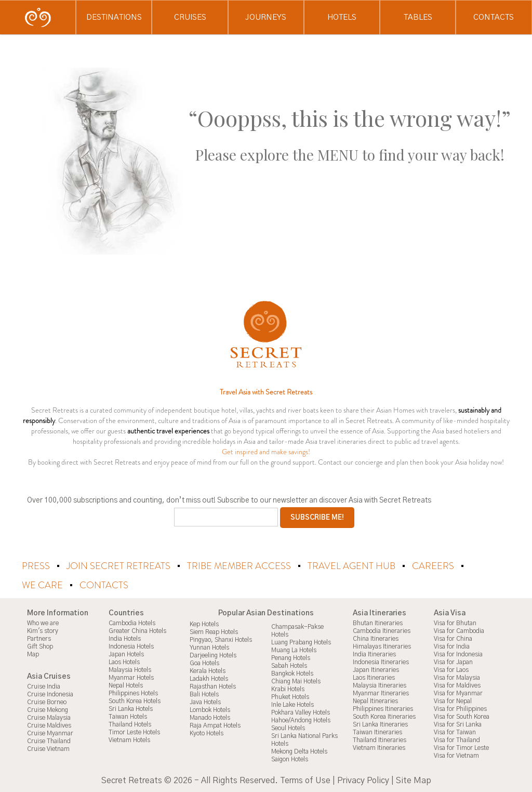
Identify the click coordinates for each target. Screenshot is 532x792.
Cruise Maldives (49, 725)
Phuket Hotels (290, 696)
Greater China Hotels (137, 630)
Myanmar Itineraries (381, 693)
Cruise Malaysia (49, 717)
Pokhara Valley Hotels (301, 712)
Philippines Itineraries (383, 708)
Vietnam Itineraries (379, 747)
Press (37, 566)
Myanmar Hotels (131, 677)
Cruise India (44, 686)
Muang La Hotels (294, 650)
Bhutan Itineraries (378, 623)
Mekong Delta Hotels (299, 751)
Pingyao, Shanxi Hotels (221, 639)
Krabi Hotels (288, 689)
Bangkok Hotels (292, 673)
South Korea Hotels (135, 701)
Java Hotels (205, 702)
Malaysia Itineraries (380, 685)
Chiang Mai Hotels (296, 681)
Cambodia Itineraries (382, 630)
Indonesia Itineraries (381, 662)
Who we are (43, 623)
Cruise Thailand (49, 741)
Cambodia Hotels (132, 623)
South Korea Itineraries (384, 716)
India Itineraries (374, 654)
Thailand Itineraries (380, 740)
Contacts (104, 585)
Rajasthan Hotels (213, 686)
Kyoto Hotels (207, 733)
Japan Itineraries (376, 669)
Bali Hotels (204, 694)
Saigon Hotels (290, 759)
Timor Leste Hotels (134, 732)
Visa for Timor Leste (461, 747)
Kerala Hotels (208, 670)
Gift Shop (40, 646)
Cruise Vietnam (48, 748)
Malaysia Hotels (130, 669)
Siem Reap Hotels (214, 631)
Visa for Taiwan (455, 732)
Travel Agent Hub (353, 566)
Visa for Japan (453, 662)
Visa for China (453, 638)
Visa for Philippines (460, 708)
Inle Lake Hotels (292, 704)
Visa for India (452, 646)
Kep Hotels (204, 624)
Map (33, 654)
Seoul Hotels (288, 728)
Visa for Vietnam (456, 755)
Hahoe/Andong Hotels (301, 720)
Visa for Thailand (457, 740)
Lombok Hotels (210, 709)
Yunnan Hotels (209, 647)
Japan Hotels (126, 654)
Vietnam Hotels (129, 740)
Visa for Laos (451, 669)
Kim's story (43, 630)
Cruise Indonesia (50, 694)
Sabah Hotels (289, 665)
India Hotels (125, 638)
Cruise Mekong (48, 709)
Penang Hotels (291, 657)
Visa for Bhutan (455, 623)
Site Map (414, 780)
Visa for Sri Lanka (458, 724)
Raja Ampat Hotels (215, 725)
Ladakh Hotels (209, 678)
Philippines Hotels (133, 693)
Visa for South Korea (462, 716)
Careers (434, 566)
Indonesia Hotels (131, 646)
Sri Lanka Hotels (131, 708)
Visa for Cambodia (459, 630)
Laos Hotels (124, 662)
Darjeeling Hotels (213, 655)
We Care (43, 585)
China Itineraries (376, 638)
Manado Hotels (210, 717)
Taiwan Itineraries (377, 732)
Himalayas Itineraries (382, 646)
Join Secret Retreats (119, 566)
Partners (39, 638)
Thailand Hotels (130, 724)
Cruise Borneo (47, 702)
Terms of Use (305, 780)
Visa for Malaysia (457, 677)
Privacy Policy (363, 780)
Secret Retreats (132, 780)
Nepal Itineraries (375, 701)
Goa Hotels (204, 663)
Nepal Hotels (126, 685)
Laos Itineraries (374, 677)
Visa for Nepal (453, 701)
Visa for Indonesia (458, 654)
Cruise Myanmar (50, 733)
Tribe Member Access (240, 566)
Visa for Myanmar (458, 693)
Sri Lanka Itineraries (380, 724)
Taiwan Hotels (128, 716)
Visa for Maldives (457, 685)
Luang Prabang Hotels (301, 642)
